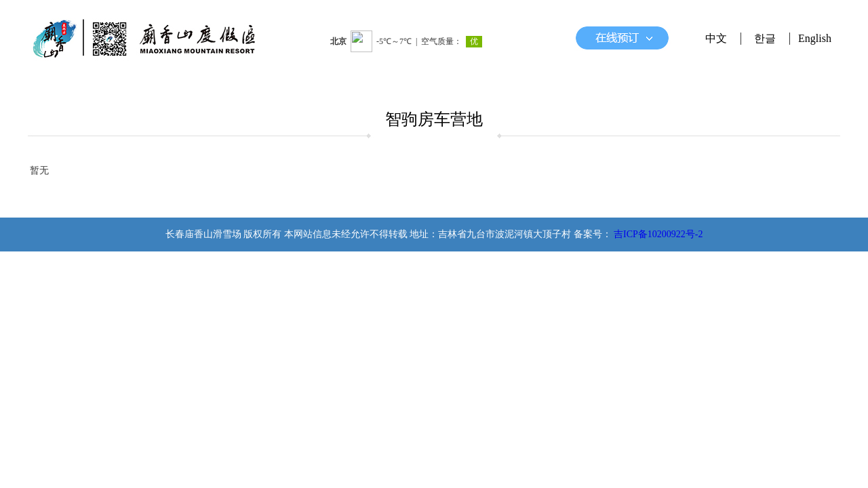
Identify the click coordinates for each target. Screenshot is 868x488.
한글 (765, 38)
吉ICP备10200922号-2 (658, 234)
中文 (716, 38)
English (815, 38)
